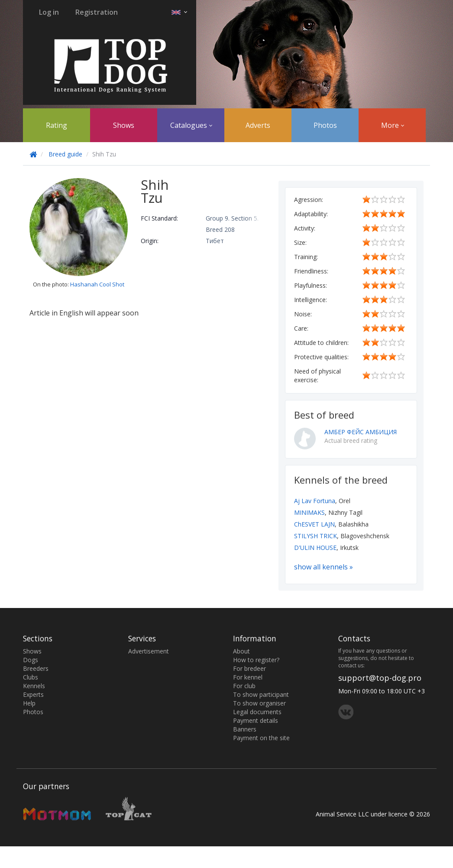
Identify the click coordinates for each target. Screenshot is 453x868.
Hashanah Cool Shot (97, 284)
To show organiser (259, 703)
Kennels (34, 686)
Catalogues (191, 125)
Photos (325, 125)
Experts (33, 694)
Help (29, 703)
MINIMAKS (309, 512)
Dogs (31, 660)
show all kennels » (324, 567)
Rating (57, 125)
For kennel (248, 677)
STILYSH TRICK (315, 536)
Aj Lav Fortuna (315, 501)
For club (244, 686)
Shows (124, 125)
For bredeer (249, 668)
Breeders (36, 668)
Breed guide (65, 154)
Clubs (31, 677)
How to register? (256, 660)
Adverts (258, 125)
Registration (97, 12)
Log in (49, 12)
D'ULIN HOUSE (315, 548)
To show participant (261, 694)
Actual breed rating (351, 441)
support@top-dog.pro (380, 678)
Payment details (256, 720)
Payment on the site (261, 738)
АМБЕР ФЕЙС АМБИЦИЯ (361, 432)
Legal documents (257, 712)
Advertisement (149, 651)
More (393, 125)
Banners (245, 729)
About (241, 651)
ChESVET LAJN (314, 524)
